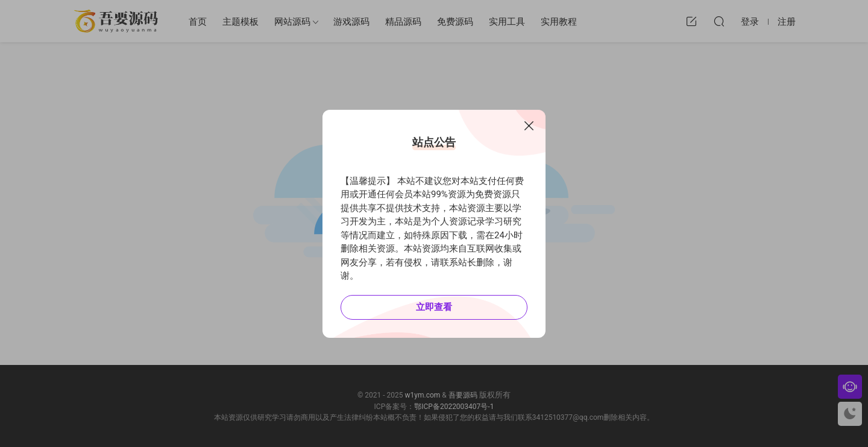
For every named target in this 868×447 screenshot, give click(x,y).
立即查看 (434, 307)
